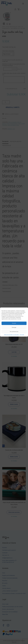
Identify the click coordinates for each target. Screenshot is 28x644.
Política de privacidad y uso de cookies (11, 335)
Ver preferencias (14, 332)
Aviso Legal (22, 335)
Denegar (14, 327)
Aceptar (14, 323)
